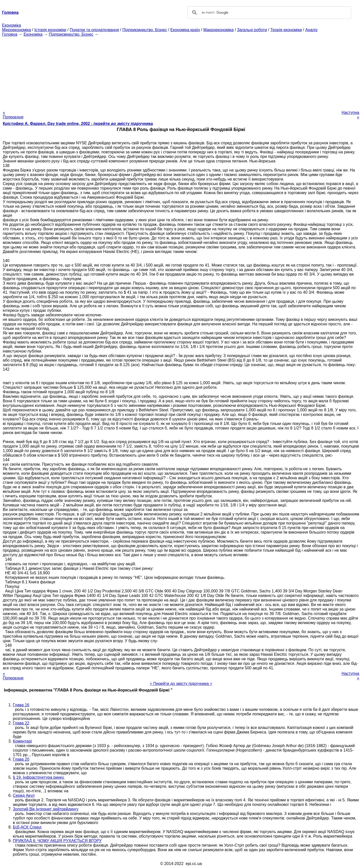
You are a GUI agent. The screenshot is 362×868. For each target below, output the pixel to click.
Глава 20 (21, 759)
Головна (10, 34)
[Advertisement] (181, 72)
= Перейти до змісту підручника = (181, 684)
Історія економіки (50, 30)
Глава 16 (21, 705)
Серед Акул (24, 795)
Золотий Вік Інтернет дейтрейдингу (46, 809)
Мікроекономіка (16, 30)
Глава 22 (21, 723)
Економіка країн (185, 30)
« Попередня (13, 115)
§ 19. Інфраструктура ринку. (39, 777)
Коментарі (22, 741)
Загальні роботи (252, 30)
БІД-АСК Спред (27, 827)
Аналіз (311, 30)
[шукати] (268, 13)
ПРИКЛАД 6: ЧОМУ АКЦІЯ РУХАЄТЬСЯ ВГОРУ (57, 841)
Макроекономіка (219, 30)
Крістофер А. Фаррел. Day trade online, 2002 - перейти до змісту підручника (78, 124)
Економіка (11, 25)
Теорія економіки (286, 30)
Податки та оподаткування (94, 30)
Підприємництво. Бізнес (145, 30)
